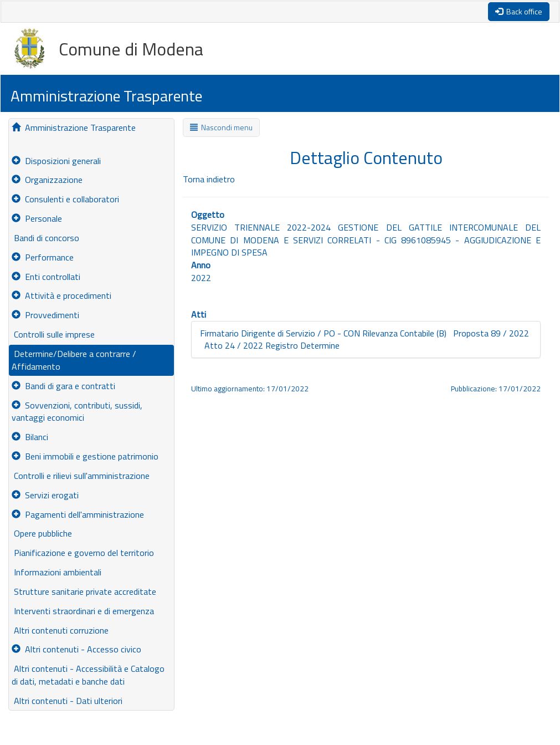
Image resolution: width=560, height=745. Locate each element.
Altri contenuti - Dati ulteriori (67, 701)
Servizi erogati (45, 495)
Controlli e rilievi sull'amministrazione (81, 476)
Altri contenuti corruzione (60, 630)
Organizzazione (47, 180)
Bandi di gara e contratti (63, 386)
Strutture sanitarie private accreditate (84, 591)
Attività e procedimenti (61, 295)
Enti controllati (46, 277)
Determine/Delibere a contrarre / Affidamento (74, 360)
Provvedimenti (45, 315)
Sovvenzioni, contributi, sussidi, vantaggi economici (77, 412)
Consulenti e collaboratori (65, 199)
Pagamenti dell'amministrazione (78, 514)
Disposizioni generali (56, 161)
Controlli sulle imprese (53, 334)
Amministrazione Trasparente (74, 127)
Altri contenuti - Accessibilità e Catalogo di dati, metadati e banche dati (88, 675)
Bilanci (30, 437)
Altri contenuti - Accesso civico (76, 649)
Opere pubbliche (42, 533)
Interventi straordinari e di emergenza (83, 611)
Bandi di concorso (45, 238)
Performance (43, 257)
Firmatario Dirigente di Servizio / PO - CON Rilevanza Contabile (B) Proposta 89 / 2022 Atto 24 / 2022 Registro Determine (364, 340)
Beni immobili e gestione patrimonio (85, 456)
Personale (37, 218)
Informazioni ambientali (56, 572)
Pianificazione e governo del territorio (83, 553)
